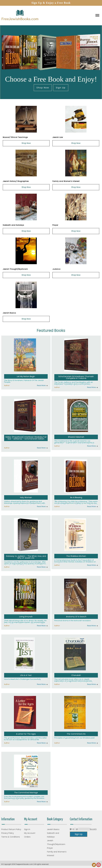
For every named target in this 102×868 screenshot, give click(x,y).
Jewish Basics (53, 829)
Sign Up (61, 88)
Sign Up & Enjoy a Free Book (51, 3)
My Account (30, 833)
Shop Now (43, 88)
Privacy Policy (8, 833)
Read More (41, 385)
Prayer (50, 848)
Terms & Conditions (11, 837)
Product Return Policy (11, 829)
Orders (27, 837)
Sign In (27, 829)
